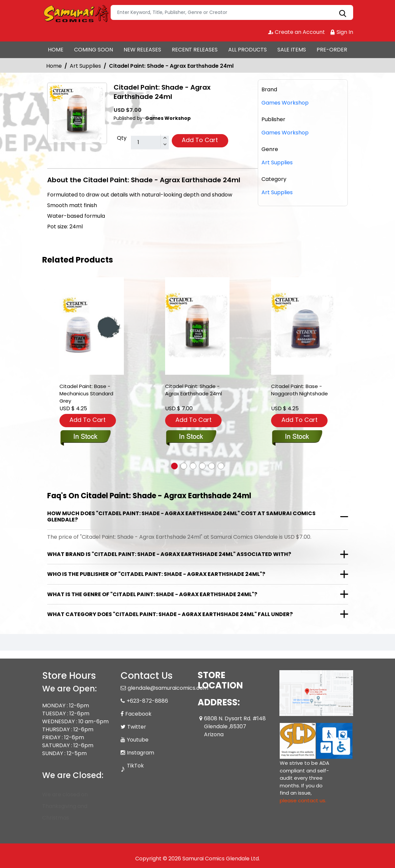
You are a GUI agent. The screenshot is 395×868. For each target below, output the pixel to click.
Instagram (141, 753)
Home (54, 66)
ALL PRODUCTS (247, 50)
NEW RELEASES (142, 50)
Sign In (342, 32)
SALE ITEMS (292, 50)
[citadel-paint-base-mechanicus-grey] (92, 326)
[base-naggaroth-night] (303, 326)
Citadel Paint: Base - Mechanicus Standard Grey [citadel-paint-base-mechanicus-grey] (86, 394)
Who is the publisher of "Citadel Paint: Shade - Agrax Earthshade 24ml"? (156, 574)
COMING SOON (94, 50)
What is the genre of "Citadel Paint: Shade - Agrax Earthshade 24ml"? (152, 594)
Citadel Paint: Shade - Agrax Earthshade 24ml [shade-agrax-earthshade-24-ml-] (194, 390)
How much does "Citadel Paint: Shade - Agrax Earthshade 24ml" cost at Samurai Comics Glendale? (181, 516)
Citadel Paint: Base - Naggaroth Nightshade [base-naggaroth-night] (299, 390)
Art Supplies (85, 66)
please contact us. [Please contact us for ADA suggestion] (303, 800)
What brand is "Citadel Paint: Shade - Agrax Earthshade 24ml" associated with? (169, 554)
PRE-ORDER (332, 50)
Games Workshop (285, 133)
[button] (174, 466)
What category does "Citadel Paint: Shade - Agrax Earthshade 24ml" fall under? (170, 614)
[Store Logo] (75, 13)
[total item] (150, 143)
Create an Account (296, 32)
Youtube (138, 740)
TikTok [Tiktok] (135, 766)
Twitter (137, 727)
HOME (56, 50)
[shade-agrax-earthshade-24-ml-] (197, 326)
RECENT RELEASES (195, 50)
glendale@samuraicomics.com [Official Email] (168, 688)
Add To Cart (200, 140)
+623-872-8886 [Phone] (147, 701)
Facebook (138, 714)
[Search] (232, 12)
